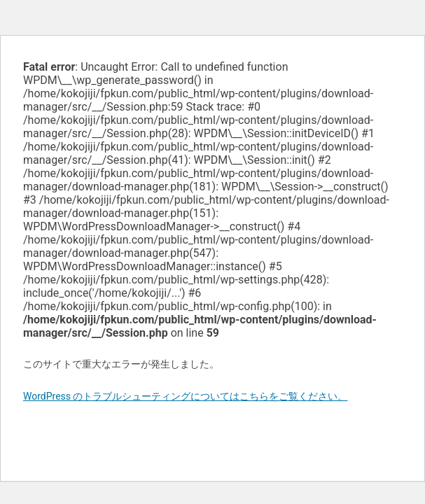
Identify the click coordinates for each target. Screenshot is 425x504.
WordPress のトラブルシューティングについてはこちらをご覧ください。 (186, 396)
